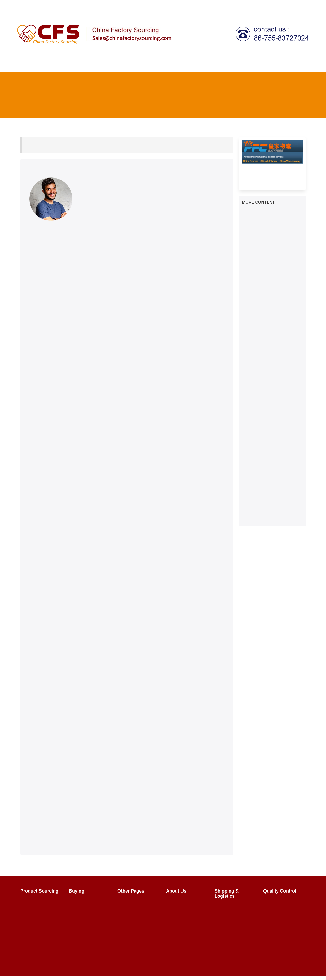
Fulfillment (288, 64)
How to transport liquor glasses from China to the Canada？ (268, 409)
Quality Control (150, 64)
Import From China (137, 902)
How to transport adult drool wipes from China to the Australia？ (270, 313)
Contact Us (272, 6)
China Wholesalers (137, 929)
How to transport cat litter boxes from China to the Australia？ (268, 390)
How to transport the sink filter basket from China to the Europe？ (272, 274)
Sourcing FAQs (37, 911)
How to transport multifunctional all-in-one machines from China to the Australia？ (270, 252)
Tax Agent (233, 64)
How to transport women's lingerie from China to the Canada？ (268, 476)
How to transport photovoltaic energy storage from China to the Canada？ (271, 293)
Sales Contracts (86, 920)
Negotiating (82, 911)
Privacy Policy (182, 925)
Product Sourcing (86, 64)
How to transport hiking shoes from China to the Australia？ (272, 440)
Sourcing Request (39, 920)
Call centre (259, 64)
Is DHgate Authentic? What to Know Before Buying (272, 512)
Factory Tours (133, 920)
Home (26, 64)
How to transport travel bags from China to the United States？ (270, 457)
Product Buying (86, 902)
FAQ (251, 6)
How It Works (50, 64)
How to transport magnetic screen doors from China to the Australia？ (269, 351)
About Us (297, 6)
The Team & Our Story (184, 905)
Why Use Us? (181, 916)
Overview (32, 902)
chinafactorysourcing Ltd (108, 971)
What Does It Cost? (235, 916)
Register (232, 6)
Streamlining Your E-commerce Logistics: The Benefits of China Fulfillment (270, 548)
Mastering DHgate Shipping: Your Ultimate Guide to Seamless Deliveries (270, 495)
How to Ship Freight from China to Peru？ (267, 426)
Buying (119, 64)
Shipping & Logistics (194, 64)
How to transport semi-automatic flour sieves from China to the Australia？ (269, 370)
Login (212, 6)
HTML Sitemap (134, 948)
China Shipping (231, 907)
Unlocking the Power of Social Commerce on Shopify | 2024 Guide (272, 529)
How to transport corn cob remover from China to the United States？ (269, 332)
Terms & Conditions (187, 934)
